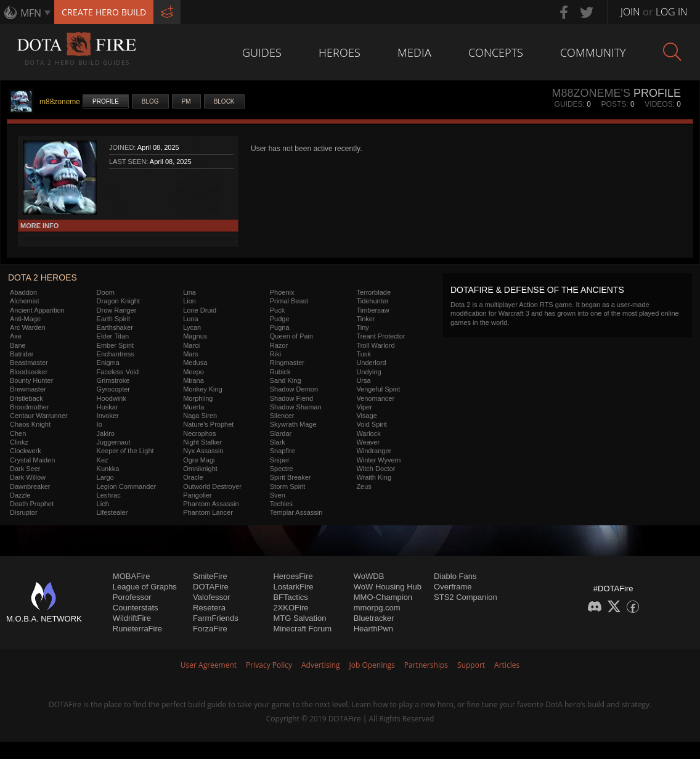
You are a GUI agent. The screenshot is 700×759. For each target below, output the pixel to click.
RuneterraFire (137, 629)
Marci (191, 345)
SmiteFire (210, 576)
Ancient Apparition (37, 310)
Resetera (209, 608)
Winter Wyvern (378, 460)
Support (471, 665)
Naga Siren (200, 416)
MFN (31, 13)
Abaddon (23, 292)
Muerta (193, 407)
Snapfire (283, 451)
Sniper (280, 460)
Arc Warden (28, 327)
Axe (16, 336)
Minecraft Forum (302, 629)
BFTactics (290, 597)
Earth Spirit (113, 319)
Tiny (362, 327)
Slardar (281, 433)
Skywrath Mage (293, 424)
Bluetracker (374, 618)
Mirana (193, 380)
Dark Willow (28, 477)
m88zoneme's (591, 93)
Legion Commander (127, 486)
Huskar (108, 407)
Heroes (340, 52)
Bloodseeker (29, 372)
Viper (364, 407)
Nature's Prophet (208, 424)
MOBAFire (132, 576)
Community (593, 52)
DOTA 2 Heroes (43, 277)
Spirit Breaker (291, 477)
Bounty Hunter (31, 380)
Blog (150, 101)
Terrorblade (373, 292)
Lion (189, 301)
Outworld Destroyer (212, 486)
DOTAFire (211, 587)
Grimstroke (113, 380)
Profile (106, 101)
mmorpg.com (377, 608)
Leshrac (109, 495)
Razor (279, 345)
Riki (275, 354)
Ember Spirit (116, 345)
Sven (278, 495)
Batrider (22, 354)
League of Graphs (145, 587)
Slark (278, 442)
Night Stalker (202, 442)
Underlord (371, 363)
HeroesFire (293, 576)
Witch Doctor (376, 469)
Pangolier (197, 495)
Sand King (286, 380)
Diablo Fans (455, 576)
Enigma (108, 363)
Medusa (195, 363)
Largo (105, 477)
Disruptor (24, 512)
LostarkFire (293, 587)
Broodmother (30, 407)
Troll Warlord (375, 345)
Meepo (193, 372)
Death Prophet (32, 504)
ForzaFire (210, 629)
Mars (190, 354)
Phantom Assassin (211, 504)
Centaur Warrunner (39, 416)
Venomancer (375, 398)
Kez (103, 460)
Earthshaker (115, 327)
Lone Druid (200, 310)
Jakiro (106, 433)
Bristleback (26, 398)
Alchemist (25, 301)
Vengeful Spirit (378, 389)
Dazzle (20, 495)
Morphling (198, 398)
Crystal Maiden (32, 460)
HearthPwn (373, 629)
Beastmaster (29, 363)
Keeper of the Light (125, 451)
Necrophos (199, 433)
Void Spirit (372, 424)
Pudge (280, 319)
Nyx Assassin (203, 451)
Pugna (280, 327)
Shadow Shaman (296, 407)
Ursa (363, 380)
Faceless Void (118, 372)
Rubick (280, 372)
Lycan (192, 327)
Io (100, 424)
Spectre (282, 469)
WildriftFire (132, 618)
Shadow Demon (294, 389)
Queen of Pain (291, 336)
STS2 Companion (466, 597)
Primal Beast (289, 301)
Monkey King (203, 389)
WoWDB (369, 576)
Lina (189, 292)
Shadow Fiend (291, 398)
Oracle (193, 477)
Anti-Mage (25, 319)
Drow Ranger (117, 310)
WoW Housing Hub (388, 587)
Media (414, 52)
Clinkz (19, 442)
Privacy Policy (269, 665)
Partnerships (426, 665)
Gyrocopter (113, 389)
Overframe (453, 587)
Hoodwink (112, 398)
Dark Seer (25, 469)
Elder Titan (113, 336)
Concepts (496, 52)
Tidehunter (372, 301)
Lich (103, 504)
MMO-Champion (383, 597)
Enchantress (116, 354)
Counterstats (136, 608)
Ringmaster (287, 363)
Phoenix (282, 292)
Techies (281, 504)
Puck (277, 310)
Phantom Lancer (208, 512)
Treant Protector (381, 336)
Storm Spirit (287, 486)
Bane (18, 345)
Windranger (374, 451)
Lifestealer (112, 512)
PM (186, 101)
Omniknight (200, 469)
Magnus (195, 336)
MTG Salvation (299, 618)
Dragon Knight (118, 301)
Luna (190, 319)
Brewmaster (28, 389)
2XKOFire (291, 608)
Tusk (363, 354)
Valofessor (211, 597)
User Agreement (209, 665)
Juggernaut (114, 442)
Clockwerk (26, 451)
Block (224, 101)
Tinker (365, 319)
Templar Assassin (296, 512)
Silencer (282, 416)
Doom (106, 292)
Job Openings (372, 665)
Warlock (368, 433)
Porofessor (132, 597)
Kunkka (108, 469)
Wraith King (374, 477)
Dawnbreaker (30, 486)
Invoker (108, 416)
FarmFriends (216, 618)
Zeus (364, 486)
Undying (368, 372)
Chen (18, 433)
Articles (507, 665)
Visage (366, 416)
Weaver (368, 442)
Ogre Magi (199, 460)
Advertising (321, 665)
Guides (262, 52)
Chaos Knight (30, 424)
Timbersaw (372, 310)
